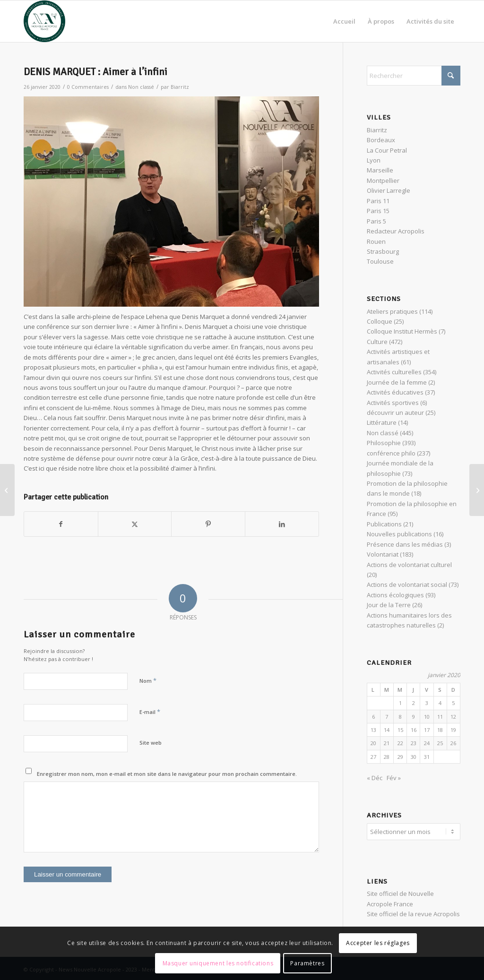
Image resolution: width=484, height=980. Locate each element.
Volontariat (383, 554)
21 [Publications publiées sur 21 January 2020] (387, 743)
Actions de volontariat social (407, 585)
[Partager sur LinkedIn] (282, 524)
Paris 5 (376, 221)
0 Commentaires (88, 87)
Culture (377, 342)
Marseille (380, 170)
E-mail (150, 712)
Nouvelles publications (399, 534)
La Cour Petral (387, 150)
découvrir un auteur (395, 413)
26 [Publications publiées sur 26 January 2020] (453, 743)
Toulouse (380, 261)
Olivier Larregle (389, 190)
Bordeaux (381, 140)
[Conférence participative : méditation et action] (7, 490)
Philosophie (384, 443)
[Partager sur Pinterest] (208, 524)
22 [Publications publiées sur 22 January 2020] (400, 743)
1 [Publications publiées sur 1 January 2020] (400, 703)
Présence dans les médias (405, 544)
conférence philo (391, 453)
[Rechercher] (414, 76)
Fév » (394, 778)
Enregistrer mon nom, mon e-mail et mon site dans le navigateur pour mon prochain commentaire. (167, 774)
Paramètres (307, 963)
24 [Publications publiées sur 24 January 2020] (427, 743)
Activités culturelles (394, 372)
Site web (151, 743)
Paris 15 (378, 211)
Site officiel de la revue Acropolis (413, 912)
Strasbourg (383, 251)
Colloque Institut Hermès (402, 331)
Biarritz (180, 87)
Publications (384, 524)
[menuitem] (344, 21)
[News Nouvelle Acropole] (44, 21)
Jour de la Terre (389, 605)
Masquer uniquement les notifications (218, 963)
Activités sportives (393, 403)
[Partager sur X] (135, 524)
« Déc (375, 778)
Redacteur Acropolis (396, 231)
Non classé (141, 87)
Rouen (376, 241)
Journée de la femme (397, 382)
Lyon (374, 160)
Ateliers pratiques (392, 311)
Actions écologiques (395, 595)
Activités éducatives (395, 392)
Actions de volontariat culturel (409, 565)
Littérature (382, 422)
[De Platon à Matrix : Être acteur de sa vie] (477, 490)
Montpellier (383, 181)
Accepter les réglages (378, 943)
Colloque (380, 321)
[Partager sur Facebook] (61, 524)
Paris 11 (378, 201)
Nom (148, 680)
